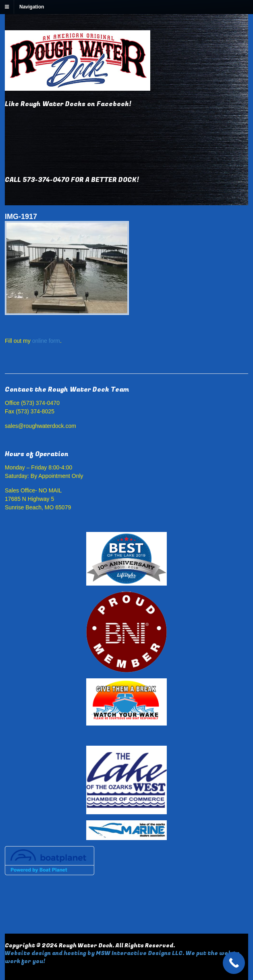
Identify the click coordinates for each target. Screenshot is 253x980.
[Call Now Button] (234, 963)
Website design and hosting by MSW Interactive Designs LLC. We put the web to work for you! (122, 957)
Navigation (32, 7)
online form (46, 341)
